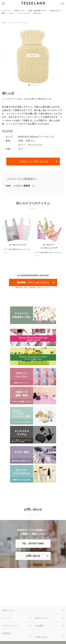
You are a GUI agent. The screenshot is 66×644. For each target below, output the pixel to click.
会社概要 (39, 626)
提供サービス (42, 618)
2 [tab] (32, 86)
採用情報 (6, 633)
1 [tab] (30, 86)
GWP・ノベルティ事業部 (18, 186)
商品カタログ (8, 610)
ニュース (6, 618)
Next (63, 56)
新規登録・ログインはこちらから (33, 282)
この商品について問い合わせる (33, 161)
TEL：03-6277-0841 (33, 543)
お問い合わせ (33, 556)
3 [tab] (35, 86)
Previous (3, 56)
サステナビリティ (11, 626)
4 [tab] (38, 86)
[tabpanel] (33, 56)
